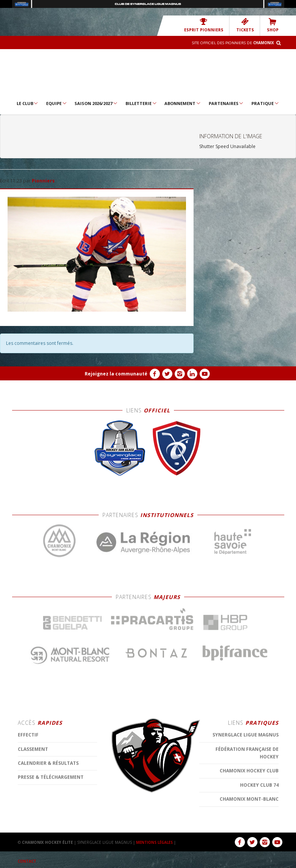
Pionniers (43, 181)
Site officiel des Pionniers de (231, 43)
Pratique (265, 103)
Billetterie (141, 103)
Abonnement (183, 103)
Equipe (57, 103)
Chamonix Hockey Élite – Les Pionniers (148, 74)
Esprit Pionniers (207, 25)
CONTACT (28, 861)
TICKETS (246, 25)
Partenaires (226, 103)
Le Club (28, 103)
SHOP (273, 25)
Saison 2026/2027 (96, 103)
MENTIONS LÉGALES (156, 842)
